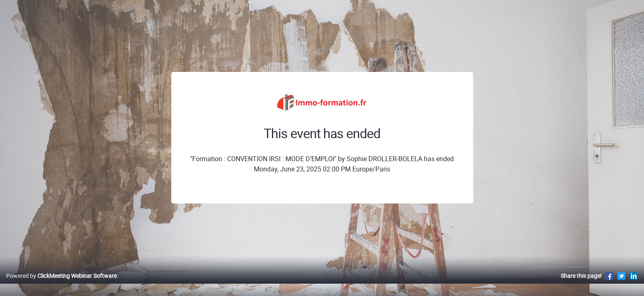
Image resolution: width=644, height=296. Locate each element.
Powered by (61, 284)
